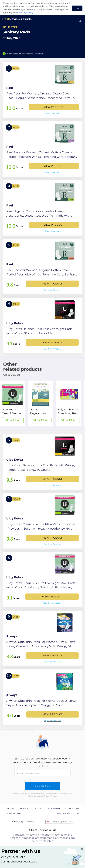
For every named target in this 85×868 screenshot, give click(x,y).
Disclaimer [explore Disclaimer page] (53, 809)
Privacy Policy (26, 12)
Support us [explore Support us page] (72, 809)
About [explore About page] (10, 809)
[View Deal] (13, 403)
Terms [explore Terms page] (37, 809)
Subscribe (43, 786)
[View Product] (42, 90)
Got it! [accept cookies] (77, 8)
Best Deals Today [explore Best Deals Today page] (68, 814)
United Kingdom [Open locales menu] (59, 822)
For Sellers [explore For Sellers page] (13, 814)
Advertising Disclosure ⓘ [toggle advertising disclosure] (24, 822)
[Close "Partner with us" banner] (82, 849)
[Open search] (80, 20)
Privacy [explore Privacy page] (24, 809)
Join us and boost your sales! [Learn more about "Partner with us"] (19, 862)
